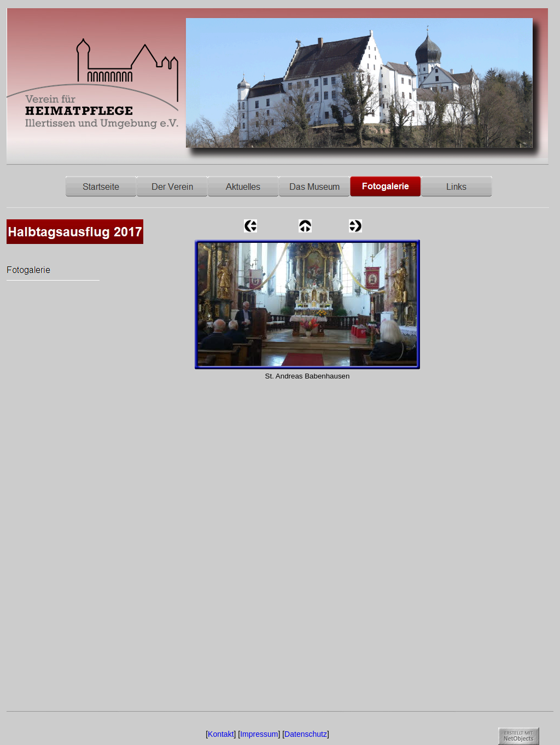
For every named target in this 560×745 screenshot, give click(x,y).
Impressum (259, 734)
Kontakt (221, 734)
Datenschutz (306, 734)
